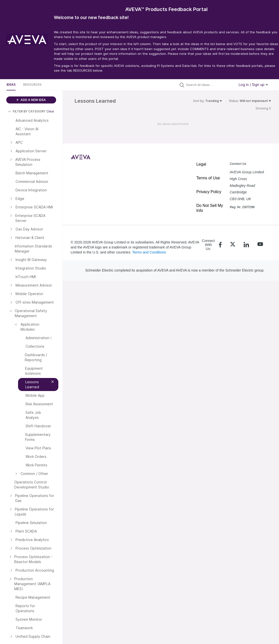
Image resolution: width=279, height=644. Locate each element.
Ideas (11, 85)
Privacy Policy (209, 192)
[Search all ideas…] (209, 85)
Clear (50, 111)
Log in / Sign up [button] (253, 85)
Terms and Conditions (149, 252)
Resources (32, 85)
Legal (201, 164)
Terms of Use (208, 178)
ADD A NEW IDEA (31, 100)
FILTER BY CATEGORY (27, 111)
